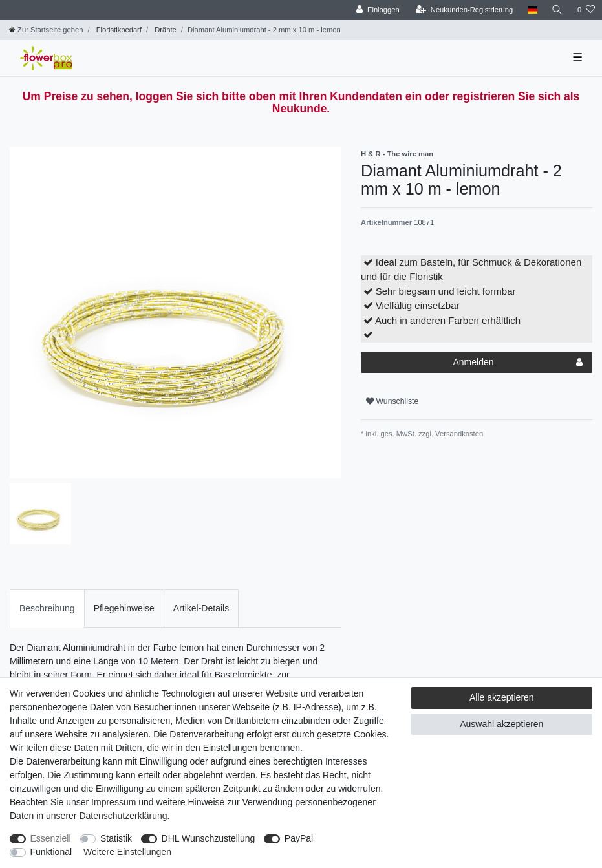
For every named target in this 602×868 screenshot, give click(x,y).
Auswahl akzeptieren (501, 724)
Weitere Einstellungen (127, 852)
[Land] (532, 10)
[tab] (47, 609)
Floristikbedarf (118, 30)
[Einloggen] (378, 10)
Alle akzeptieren (502, 697)
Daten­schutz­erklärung (123, 816)
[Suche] (557, 10)
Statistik (116, 838)
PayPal (299, 838)
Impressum (113, 802)
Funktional (51, 852)
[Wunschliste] (586, 10)
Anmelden (518, 363)
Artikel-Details (201, 608)
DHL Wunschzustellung (209, 838)
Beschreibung (47, 608)
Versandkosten (458, 434)
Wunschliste (392, 401)
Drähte (165, 30)
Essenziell (51, 838)
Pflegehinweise (124, 608)
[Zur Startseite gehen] (46, 30)
